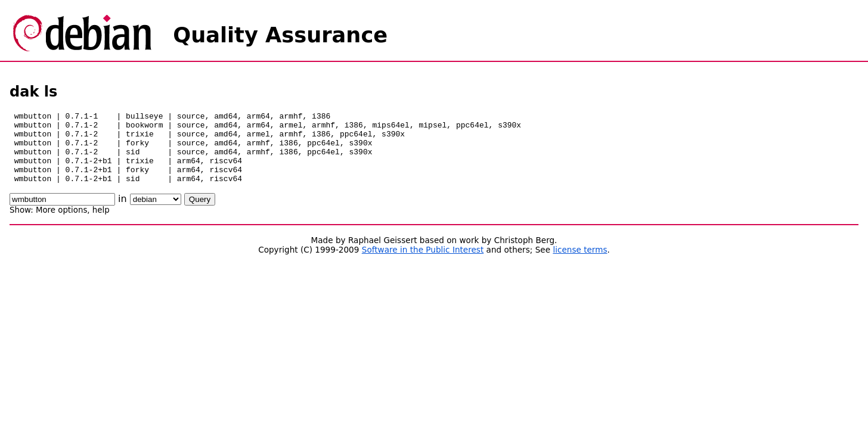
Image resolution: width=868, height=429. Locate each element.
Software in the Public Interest (423, 264)
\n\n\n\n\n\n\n (156, 214)
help (101, 224)
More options (61, 224)
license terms (580, 264)
